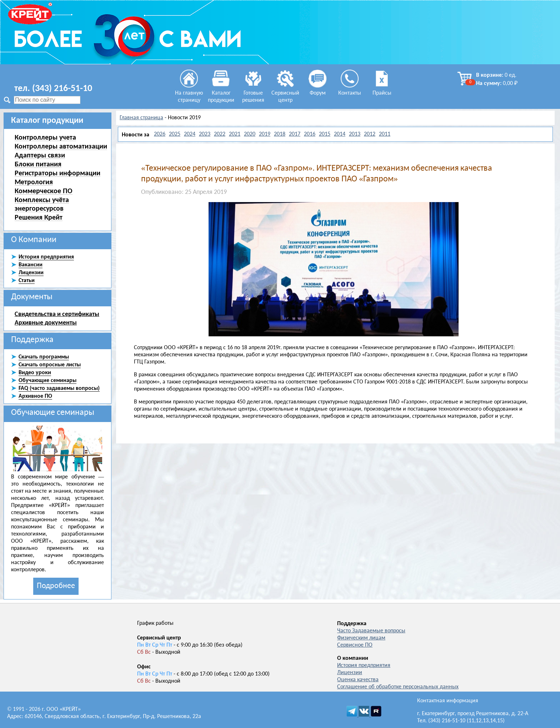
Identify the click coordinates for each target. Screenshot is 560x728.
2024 (190, 134)
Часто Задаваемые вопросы (371, 631)
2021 (235, 134)
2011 (385, 134)
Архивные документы (46, 322)
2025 (175, 134)
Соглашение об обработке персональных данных (398, 687)
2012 (370, 134)
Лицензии (350, 673)
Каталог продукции (221, 93)
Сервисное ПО (355, 645)
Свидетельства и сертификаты (57, 314)
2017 (295, 134)
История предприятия (364, 666)
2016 (310, 134)
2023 (205, 134)
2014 (340, 134)
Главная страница (141, 118)
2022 (220, 134)
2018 (280, 134)
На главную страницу (189, 93)
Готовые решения (253, 93)
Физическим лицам (361, 638)
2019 (265, 134)
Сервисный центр (285, 93)
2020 (250, 134)
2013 (355, 134)
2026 (160, 134)
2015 (325, 134)
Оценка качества (358, 680)
